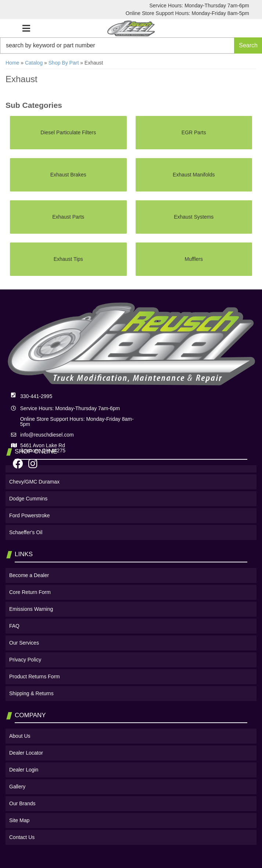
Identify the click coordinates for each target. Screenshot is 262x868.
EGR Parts (194, 132)
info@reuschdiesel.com (47, 435)
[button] (131, 45)
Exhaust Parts (68, 217)
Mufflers (194, 259)
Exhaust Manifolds (194, 175)
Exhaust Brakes (68, 175)
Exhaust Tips (68, 259)
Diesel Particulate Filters (68, 132)
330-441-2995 (36, 396)
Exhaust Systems (194, 217)
